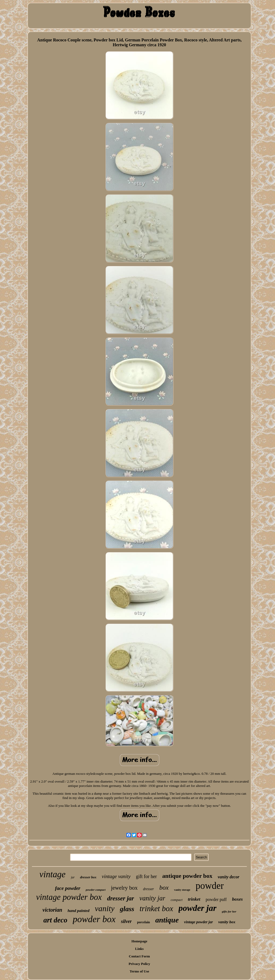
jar (73, 877)
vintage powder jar (198, 922)
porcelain (143, 922)
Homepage (139, 941)
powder (210, 886)
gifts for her (229, 911)
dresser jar (121, 898)
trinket (194, 899)
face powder (68, 888)
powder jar (198, 908)
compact (176, 900)
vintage (53, 874)
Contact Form (139, 956)
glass (127, 909)
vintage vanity (116, 876)
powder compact (96, 890)
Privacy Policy (139, 964)
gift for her (146, 876)
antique (167, 920)
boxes (237, 899)
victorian (52, 910)
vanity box (227, 922)
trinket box (156, 908)
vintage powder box (69, 897)
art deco (55, 920)
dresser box (88, 877)
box (164, 887)
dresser (149, 889)
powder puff (216, 899)
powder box (94, 919)
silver (126, 921)
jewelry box (124, 888)
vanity (105, 908)
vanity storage (182, 890)
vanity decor (229, 877)
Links (139, 949)
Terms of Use (139, 971)
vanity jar (152, 898)
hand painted (79, 911)
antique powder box (187, 876)
